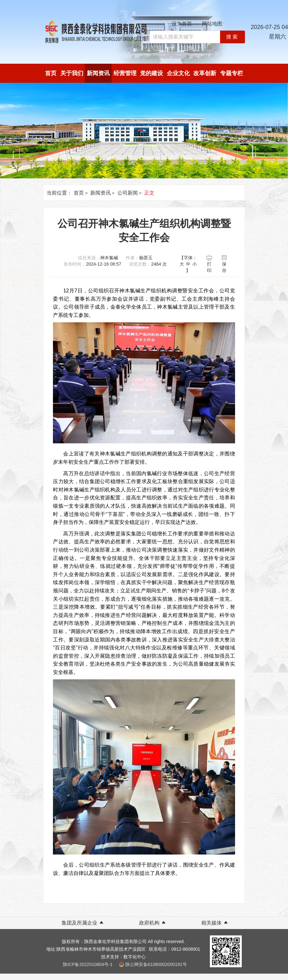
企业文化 (178, 73)
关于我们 (72, 73)
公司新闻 (128, 193)
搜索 (233, 37)
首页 (51, 73)
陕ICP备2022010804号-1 (88, 964)
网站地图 (212, 24)
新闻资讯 (98, 73)
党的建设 (151, 73)
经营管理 (125, 73)
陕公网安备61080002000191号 (156, 964)
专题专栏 (232, 73)
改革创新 (205, 73)
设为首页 (182, 24)
